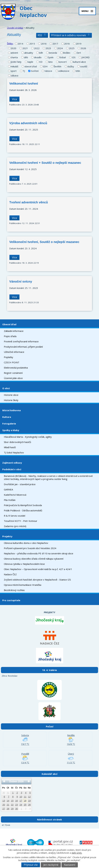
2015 (32, 44)
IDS (74, 57)
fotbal (63, 57)
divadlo (38, 57)
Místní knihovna (12, 410)
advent (14, 53)
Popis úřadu (10, 336)
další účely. (77, 853)
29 (12, 809)
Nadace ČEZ (10, 574)
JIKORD (86, 57)
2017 (55, 44)
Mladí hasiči (10, 447)
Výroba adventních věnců (28, 123)
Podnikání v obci (12, 469)
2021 (25, 48)
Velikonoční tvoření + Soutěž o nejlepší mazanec (45, 163)
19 (29, 801)
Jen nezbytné (51, 865)
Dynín (51, 57)
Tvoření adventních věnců (29, 202)
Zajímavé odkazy (12, 463)
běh (41, 53)
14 (8, 801)
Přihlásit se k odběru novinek (71, 35)
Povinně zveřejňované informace (21, 341)
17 (21, 801)
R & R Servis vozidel (15, 516)
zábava (14, 75)
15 (12, 801)
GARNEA (8, 489)
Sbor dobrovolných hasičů (17, 442)
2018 (67, 44)
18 (25, 801)
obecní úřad (31, 66)
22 (12, 805)
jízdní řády (16, 62)
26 (29, 805)
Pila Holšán (10, 500)
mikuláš (14, 66)
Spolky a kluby (11, 430)
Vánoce (48, 71)
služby (71, 66)
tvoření (35, 71)
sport (14, 71)
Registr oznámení (13, 373)
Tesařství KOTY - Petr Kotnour (21, 521)
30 (4, 793)
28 (8, 809)
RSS (42, 35)
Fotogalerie (9, 424)
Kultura (7, 417)
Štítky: (10, 43)
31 (8, 793)
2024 (60, 48)
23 (17, 805)
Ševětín (57, 66)
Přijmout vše (31, 865)
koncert (63, 62)
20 (4, 805)
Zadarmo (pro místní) (15, 526)
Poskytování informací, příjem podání (23, 347)
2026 (83, 48)
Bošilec (67, 53)
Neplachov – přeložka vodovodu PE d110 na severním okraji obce (39, 553)
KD (41, 62)
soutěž (84, 66)
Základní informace (14, 331)
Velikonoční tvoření (24, 84)
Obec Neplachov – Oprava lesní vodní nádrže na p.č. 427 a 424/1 (38, 569)
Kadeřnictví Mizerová (15, 495)
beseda (53, 53)
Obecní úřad (9, 324)
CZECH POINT (12, 362)
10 (21, 797)
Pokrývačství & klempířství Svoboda (23, 505)
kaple (30, 62)
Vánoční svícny (21, 281)
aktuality (29, 53)
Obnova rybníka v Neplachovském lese (24, 564)
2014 (20, 44)
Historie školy (11, 400)
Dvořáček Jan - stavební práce (20, 484)
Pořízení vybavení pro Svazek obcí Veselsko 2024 (30, 548)
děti (26, 57)
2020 (13, 48)
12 (29, 797)
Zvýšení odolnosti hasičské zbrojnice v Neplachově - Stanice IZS (37, 580)
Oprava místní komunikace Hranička (23, 585)
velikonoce (64, 71)
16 (17, 801)
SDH (45, 66)
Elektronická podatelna (16, 368)
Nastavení (70, 865)
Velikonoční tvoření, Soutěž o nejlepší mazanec (44, 242)
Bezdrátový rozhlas (14, 590)
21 (8, 805)
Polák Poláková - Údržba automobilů (23, 510)
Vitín (78, 71)
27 (4, 809)
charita (14, 57)
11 (25, 797)
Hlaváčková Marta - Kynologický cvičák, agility (28, 437)
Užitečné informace (14, 352)
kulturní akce (79, 62)
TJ (24, 71)
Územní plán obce (13, 378)
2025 (72, 48)
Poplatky (8, 357)
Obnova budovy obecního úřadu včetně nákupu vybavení (34, 559)
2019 (79, 44)
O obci (6, 388)
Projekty (7, 536)
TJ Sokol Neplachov (14, 452)
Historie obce (11, 395)
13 (4, 801)
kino (51, 62)
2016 (44, 44)
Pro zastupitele (11, 600)
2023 (48, 48)
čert (79, 53)
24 (21, 805)
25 (25, 805)
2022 (37, 48)
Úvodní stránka (15, 28)
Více (15, 99)
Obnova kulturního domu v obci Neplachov (26, 543)
